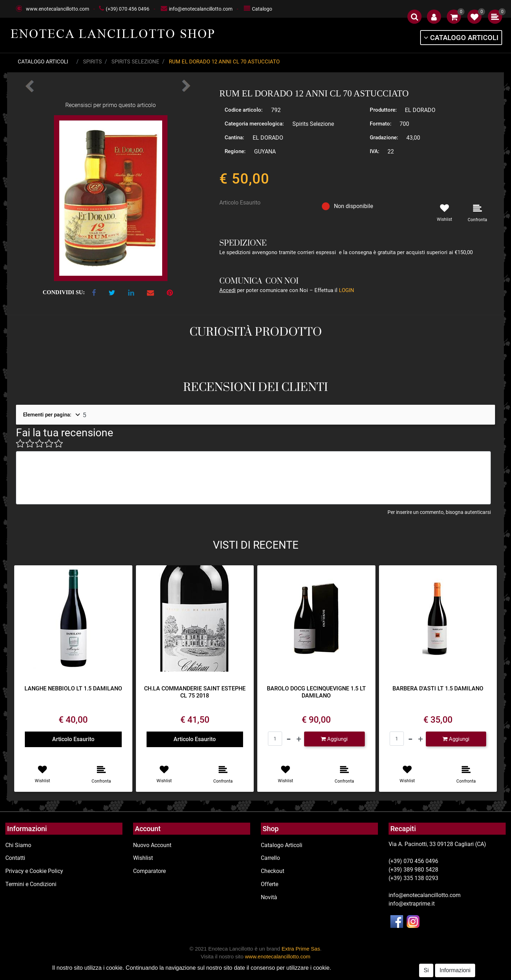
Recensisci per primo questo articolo (111, 105)
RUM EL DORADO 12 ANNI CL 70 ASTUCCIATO (224, 62)
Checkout (273, 871)
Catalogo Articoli (43, 62)
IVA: (375, 151)
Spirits (92, 62)
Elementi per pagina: (47, 415)
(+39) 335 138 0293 (413, 878)
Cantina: (234, 138)
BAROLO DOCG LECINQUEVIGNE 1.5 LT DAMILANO (316, 692)
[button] (414, 17)
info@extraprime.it (412, 904)
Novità (269, 897)
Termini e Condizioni (31, 884)
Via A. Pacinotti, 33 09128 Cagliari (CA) (437, 844)
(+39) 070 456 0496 (128, 9)
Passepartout (282, 976)
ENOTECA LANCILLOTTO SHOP (113, 34)
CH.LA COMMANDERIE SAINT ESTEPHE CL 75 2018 (195, 692)
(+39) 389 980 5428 (413, 870)
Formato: (381, 124)
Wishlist (143, 858)
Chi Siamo (18, 845)
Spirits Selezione (135, 62)
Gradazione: (384, 138)
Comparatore (149, 871)
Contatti (15, 858)
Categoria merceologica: (254, 124)
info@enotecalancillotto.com (201, 9)
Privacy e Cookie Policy (34, 871)
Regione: (235, 151)
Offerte (270, 884)
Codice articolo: (244, 110)
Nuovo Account (152, 845)
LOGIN (347, 290)
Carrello (270, 858)
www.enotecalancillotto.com (57, 9)
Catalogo (262, 9)
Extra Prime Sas (301, 949)
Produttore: (383, 110)
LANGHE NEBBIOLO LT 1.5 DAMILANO (73, 688)
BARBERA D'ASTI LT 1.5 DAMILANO (438, 688)
